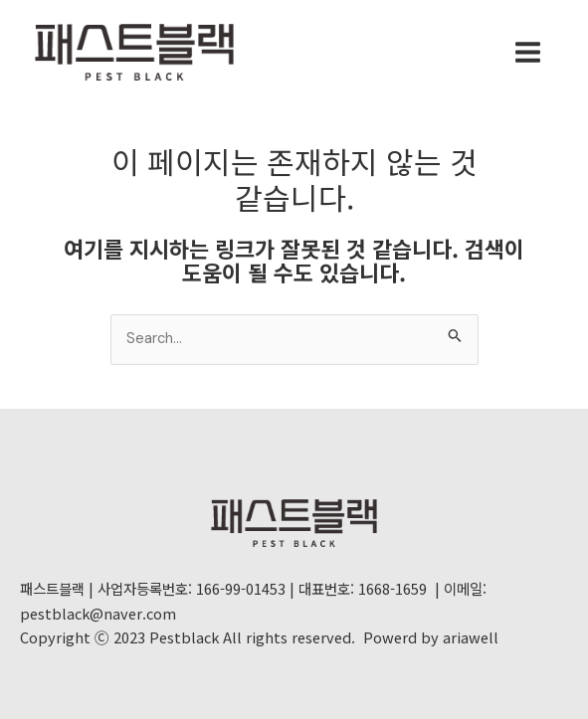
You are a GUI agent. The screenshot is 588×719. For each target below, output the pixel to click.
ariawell (471, 637)
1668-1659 (392, 588)
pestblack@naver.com (98, 613)
